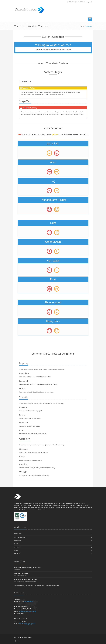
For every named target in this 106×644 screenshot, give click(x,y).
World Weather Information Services (26, 579)
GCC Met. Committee (21, 573)
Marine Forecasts (20, 537)
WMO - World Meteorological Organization (27, 567)
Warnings (18, 540)
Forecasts (18, 534)
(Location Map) (29, 602)
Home (82, 26)
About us (71, 2)
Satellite (17, 547)
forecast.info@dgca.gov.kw (27, 611)
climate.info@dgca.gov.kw (27, 624)
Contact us (81, 2)
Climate (17, 544)
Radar (16, 550)
